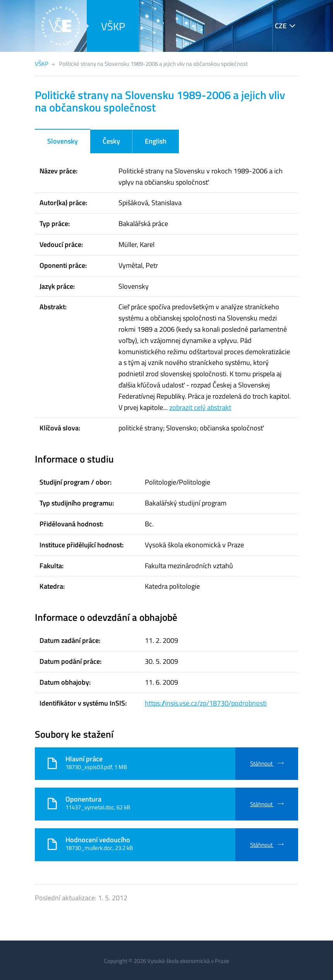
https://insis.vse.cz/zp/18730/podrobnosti (206, 703)
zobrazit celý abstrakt (200, 407)
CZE (281, 26)
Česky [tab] (111, 141)
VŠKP (113, 26)
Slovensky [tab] (63, 141)
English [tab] (156, 141)
